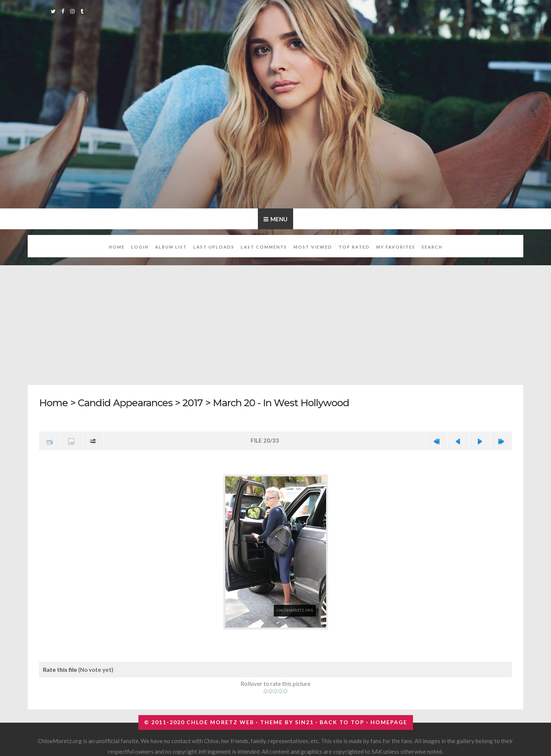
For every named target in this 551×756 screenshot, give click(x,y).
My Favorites (396, 247)
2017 (193, 403)
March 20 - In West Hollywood (281, 403)
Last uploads (214, 247)
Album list (171, 247)
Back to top (342, 722)
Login (140, 247)
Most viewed (313, 247)
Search (432, 247)
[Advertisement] (276, 321)
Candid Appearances (125, 403)
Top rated (354, 247)
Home (117, 247)
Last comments (264, 247)
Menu (279, 219)
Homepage (389, 722)
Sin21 (304, 722)
